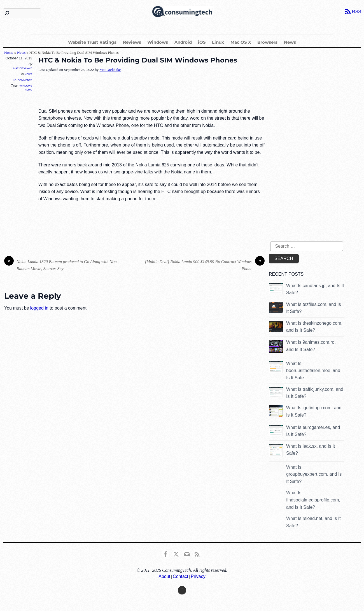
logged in (39, 308)
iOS (202, 42)
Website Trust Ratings (92, 42)
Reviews (132, 42)
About (164, 576)
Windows (158, 42)
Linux (218, 42)
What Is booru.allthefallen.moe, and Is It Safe (313, 371)
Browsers (267, 42)
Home (9, 53)
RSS (357, 12)
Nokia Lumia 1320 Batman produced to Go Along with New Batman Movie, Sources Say (61, 265)
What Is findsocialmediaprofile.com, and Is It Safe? (313, 500)
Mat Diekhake (23, 68)
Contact (180, 576)
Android (183, 42)
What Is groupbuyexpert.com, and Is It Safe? (314, 474)
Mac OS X (241, 42)
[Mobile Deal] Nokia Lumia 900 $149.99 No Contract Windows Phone (205, 265)
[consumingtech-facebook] (165, 553)
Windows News (26, 88)
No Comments (22, 80)
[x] (176, 553)
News (290, 42)
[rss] (197, 553)
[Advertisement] (140, 90)
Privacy (198, 576)
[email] (186, 553)
